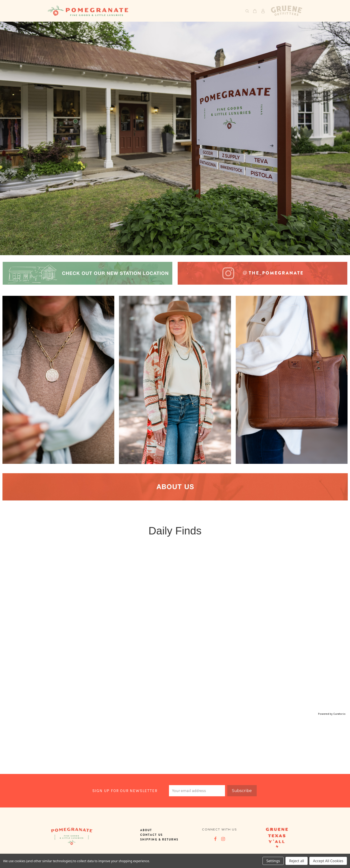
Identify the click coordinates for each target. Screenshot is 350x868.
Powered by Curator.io (332, 714)
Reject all (297, 861)
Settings (273, 861)
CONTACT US (151, 835)
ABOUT (146, 830)
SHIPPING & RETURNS (159, 840)
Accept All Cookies (328, 861)
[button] (88, 273)
